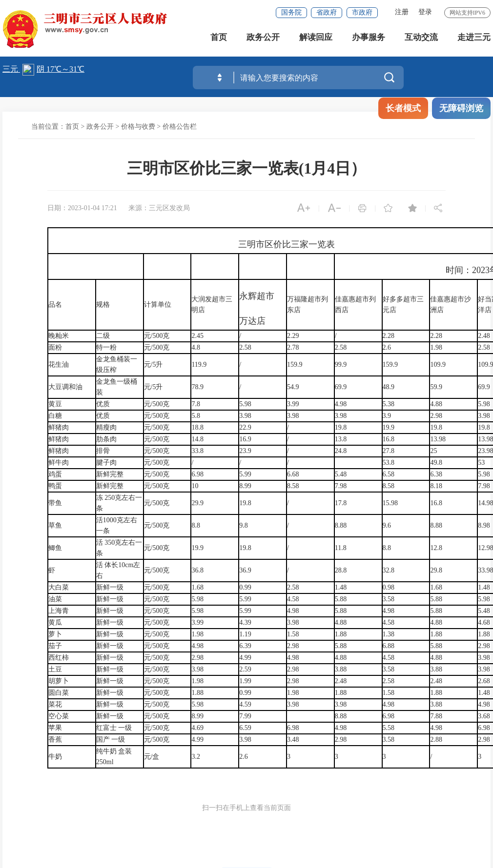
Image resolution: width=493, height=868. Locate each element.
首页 (219, 39)
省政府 (327, 12)
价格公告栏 (180, 127)
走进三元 (474, 39)
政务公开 (263, 39)
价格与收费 (138, 127)
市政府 (362, 12)
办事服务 (369, 39)
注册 (402, 12)
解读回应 (316, 39)
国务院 (291, 12)
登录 (425, 12)
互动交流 (421, 39)
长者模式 (403, 108)
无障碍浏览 (461, 108)
